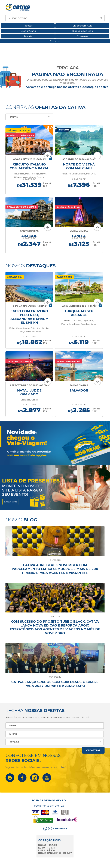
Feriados (55, 41)
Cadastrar (93, 750)
